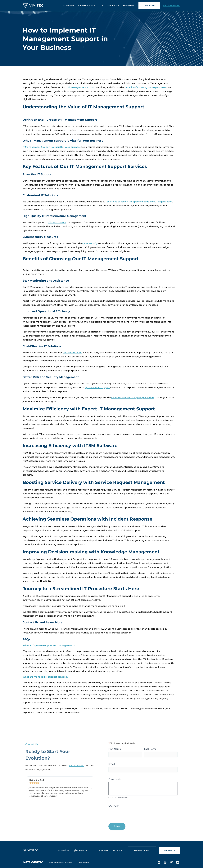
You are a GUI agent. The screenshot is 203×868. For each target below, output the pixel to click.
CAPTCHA (114, 806)
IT (101, 6)
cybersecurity (90, 243)
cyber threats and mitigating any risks (133, 397)
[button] (28, 789)
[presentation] (129, 814)
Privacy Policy (83, 862)
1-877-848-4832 (172, 5)
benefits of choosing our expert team (146, 87)
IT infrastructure (57, 222)
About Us (113, 6)
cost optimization (72, 353)
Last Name (151, 749)
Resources (128, 6)
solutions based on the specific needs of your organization (140, 202)
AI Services (69, 6)
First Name (115, 749)
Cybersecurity (87, 6)
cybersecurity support (97, 388)
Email (112, 764)
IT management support (82, 87)
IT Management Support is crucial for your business (52, 147)
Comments (115, 779)
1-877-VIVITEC (77, 766)
